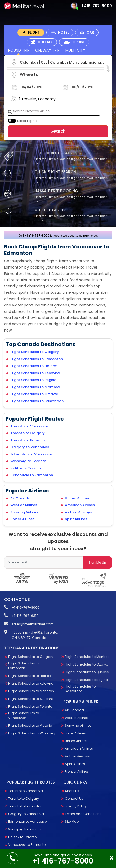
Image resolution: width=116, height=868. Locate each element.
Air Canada (20, 498)
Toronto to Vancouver (30, 426)
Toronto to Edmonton (29, 440)
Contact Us (74, 799)
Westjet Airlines (24, 505)
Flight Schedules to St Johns (31, 699)
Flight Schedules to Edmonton (37, 359)
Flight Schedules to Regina (33, 380)
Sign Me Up (97, 562)
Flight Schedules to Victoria (30, 725)
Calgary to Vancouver (30, 447)
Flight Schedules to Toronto (30, 706)
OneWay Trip (47, 50)
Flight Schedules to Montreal (35, 387)
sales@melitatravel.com (33, 624)
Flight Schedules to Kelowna (35, 373)
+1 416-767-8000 (96, 6)
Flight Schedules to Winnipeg (32, 733)
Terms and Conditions (83, 814)
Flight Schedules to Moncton (31, 691)
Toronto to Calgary (28, 433)
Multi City (75, 50)
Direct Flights (27, 121)
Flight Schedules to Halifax (34, 366)
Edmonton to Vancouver (32, 454)
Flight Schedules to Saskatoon (37, 401)
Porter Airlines (22, 519)
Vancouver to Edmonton (32, 475)
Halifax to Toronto (26, 468)
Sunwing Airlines (24, 512)
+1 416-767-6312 (25, 616)
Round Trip (19, 50)
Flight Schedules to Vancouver (24, 715)
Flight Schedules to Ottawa (34, 394)
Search (58, 131)
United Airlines (77, 498)
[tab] (31, 33)
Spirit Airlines (76, 519)
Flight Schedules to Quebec (87, 672)
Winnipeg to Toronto (28, 461)
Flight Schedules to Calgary (35, 352)
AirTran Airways (78, 512)
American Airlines (80, 505)
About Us (72, 791)
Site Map (72, 822)
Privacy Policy (76, 806)
